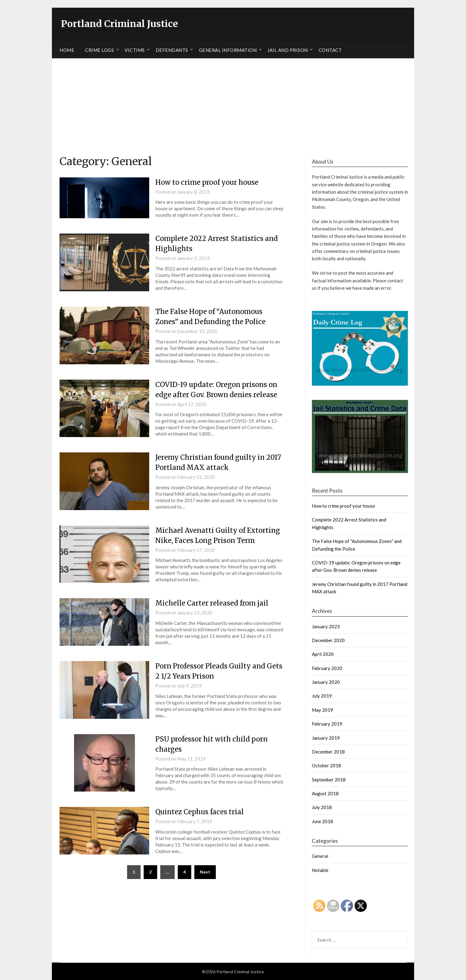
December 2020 (328, 640)
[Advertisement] (233, 104)
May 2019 (322, 710)
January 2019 (326, 738)
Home (67, 50)
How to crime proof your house (207, 182)
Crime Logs (99, 50)
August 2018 (325, 793)
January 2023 (326, 626)
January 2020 (326, 682)
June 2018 (322, 821)
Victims (135, 50)
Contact (330, 50)
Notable (320, 870)
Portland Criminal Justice (120, 24)
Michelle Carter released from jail (212, 603)
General (320, 856)
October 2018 (326, 765)
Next (205, 872)
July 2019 (322, 696)
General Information (228, 50)
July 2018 (322, 807)
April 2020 (323, 654)
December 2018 (328, 751)
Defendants (172, 50)
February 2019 (327, 723)
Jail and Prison (288, 50)
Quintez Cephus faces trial (200, 812)
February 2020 (327, 668)
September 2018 (329, 779)
